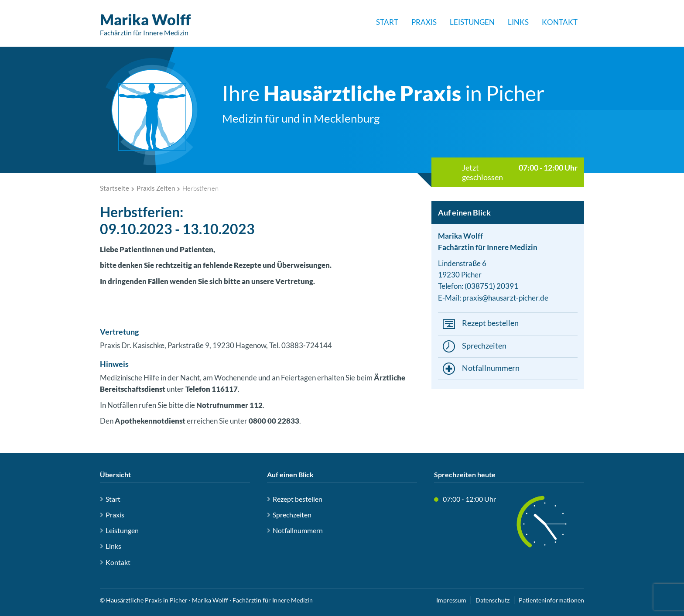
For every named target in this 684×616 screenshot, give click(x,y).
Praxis (424, 22)
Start (387, 22)
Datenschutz (492, 600)
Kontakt (560, 22)
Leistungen (472, 22)
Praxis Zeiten (156, 188)
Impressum (451, 600)
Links (518, 22)
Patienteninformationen (551, 600)
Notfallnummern (491, 368)
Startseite (115, 188)
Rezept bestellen (490, 323)
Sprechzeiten (484, 346)
